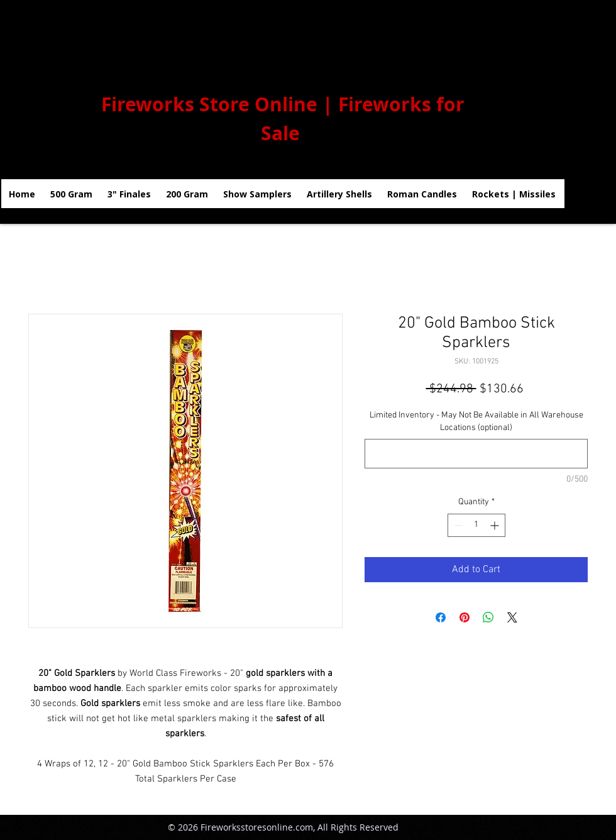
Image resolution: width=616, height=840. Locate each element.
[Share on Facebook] (441, 617)
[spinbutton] (476, 525)
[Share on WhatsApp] (488, 617)
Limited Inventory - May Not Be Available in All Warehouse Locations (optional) (476, 422)
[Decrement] (457, 525)
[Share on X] (512, 617)
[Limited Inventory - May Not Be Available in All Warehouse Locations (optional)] (476, 454)
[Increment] (496, 525)
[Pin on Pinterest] (465, 617)
